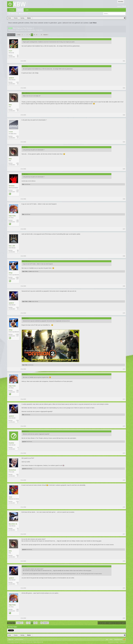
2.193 (17, 82)
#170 (124, 313)
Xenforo (22, 639)
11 (37, 35)
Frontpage (12, 10)
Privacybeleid (122, 642)
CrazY (11, 51)
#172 (124, 399)
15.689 (17, 277)
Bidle (10, 105)
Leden (27, 10)
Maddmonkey (31, 30)
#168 (124, 256)
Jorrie (30, 271)
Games (18, 30)
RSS (124, 639)
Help (107, 639)
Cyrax (10, 497)
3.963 (17, 220)
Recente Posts (24, 14)
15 (41, 35)
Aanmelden (121, 2)
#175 (124, 480)
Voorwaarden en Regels (113, 642)
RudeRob (11, 443)
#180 (124, 618)
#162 (124, 88)
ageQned (11, 78)
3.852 (17, 474)
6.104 (17, 501)
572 (18, 528)
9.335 (17, 190)
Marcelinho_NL (13, 524)
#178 (124, 561)
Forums (20, 10)
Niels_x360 (12, 246)
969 (18, 250)
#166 (124, 199)
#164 (124, 142)
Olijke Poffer (12, 216)
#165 (124, 169)
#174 (124, 453)
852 (18, 55)
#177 (124, 534)
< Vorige (18, 35)
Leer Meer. (93, 23)
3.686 (17, 109)
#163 (124, 115)
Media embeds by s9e (38, 642)
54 (18, 447)
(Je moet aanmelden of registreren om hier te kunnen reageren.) (112, 623)
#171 (124, 369)
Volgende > (46, 35)
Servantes (12, 186)
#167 (124, 229)
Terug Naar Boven (118, 639)
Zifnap (11, 273)
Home (111, 639)
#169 (124, 286)
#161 (124, 61)
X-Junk (11, 132)
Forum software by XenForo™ (20, 642)
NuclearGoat (12, 470)
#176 (124, 507)
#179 (124, 588)
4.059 (17, 136)
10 (34, 35)
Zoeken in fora (14, 14)
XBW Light (11, 639)
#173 (124, 426)
